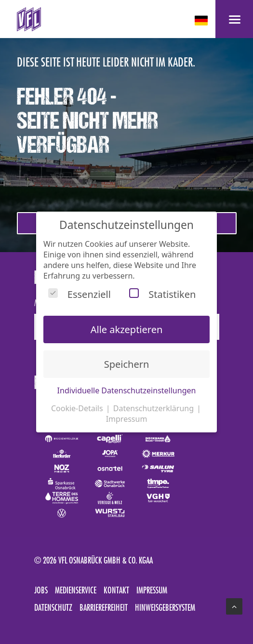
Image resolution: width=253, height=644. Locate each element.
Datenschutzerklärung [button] (154, 408)
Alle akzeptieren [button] (127, 329)
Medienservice (76, 590)
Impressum (152, 590)
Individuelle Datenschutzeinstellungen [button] (127, 390)
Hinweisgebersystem (165, 607)
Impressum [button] (127, 419)
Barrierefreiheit (104, 607)
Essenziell (80, 294)
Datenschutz (53, 607)
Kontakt (116, 590)
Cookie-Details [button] (78, 408)
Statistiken (162, 294)
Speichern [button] (127, 364)
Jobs (41, 590)
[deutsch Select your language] (202, 20)
